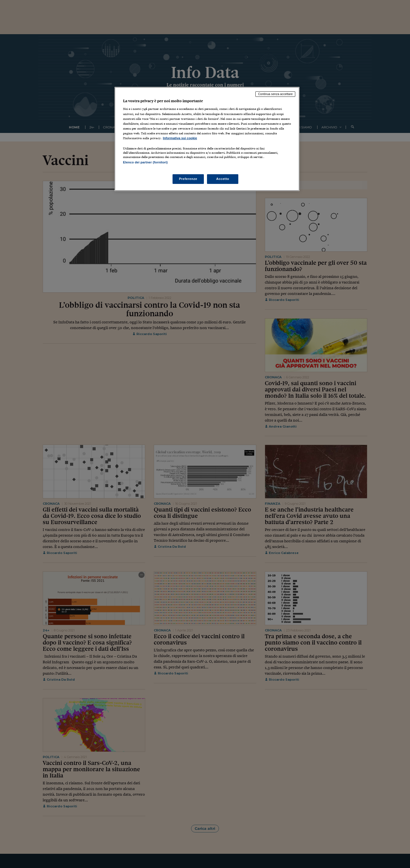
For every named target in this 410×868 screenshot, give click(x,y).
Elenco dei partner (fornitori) (145, 162)
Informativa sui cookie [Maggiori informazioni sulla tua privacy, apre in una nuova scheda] (180, 138)
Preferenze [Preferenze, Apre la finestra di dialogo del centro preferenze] (188, 179)
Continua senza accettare (275, 94)
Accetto (223, 179)
